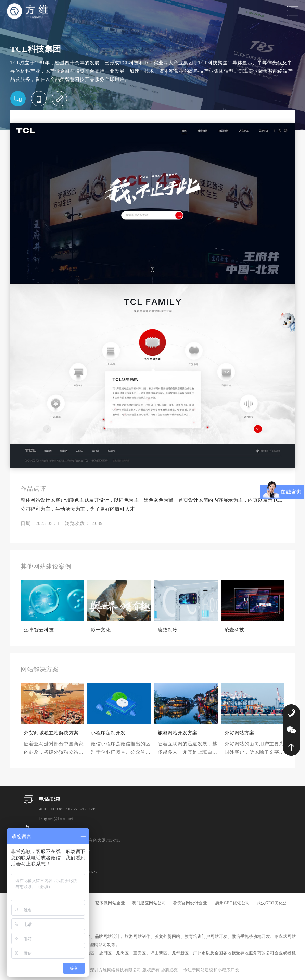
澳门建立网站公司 (149, 903)
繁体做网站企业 (110, 903)
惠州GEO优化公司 (233, 903)
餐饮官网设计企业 (190, 903)
